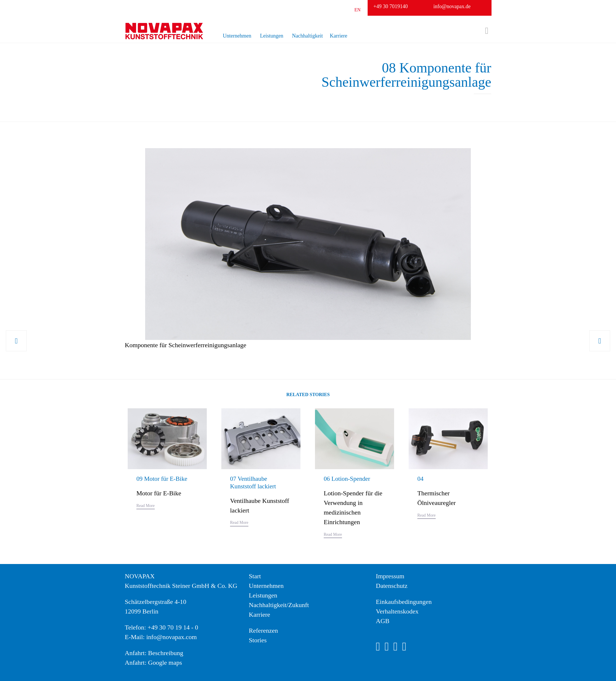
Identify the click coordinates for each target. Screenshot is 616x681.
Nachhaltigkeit (307, 36)
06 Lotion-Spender (348, 479)
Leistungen (272, 36)
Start (255, 576)
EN (357, 10)
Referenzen (264, 631)
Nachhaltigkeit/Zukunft (279, 605)
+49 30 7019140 (391, 6)
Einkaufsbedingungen (404, 602)
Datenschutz (392, 586)
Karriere (339, 36)
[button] (146, 507)
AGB (382, 621)
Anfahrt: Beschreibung (154, 653)
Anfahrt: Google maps (153, 663)
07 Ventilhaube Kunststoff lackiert (254, 482)
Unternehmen (237, 36)
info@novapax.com (172, 637)
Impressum (390, 576)
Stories (258, 640)
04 (421, 479)
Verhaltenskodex (397, 611)
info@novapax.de (452, 6)
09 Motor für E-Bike (163, 479)
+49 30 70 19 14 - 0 (173, 627)
